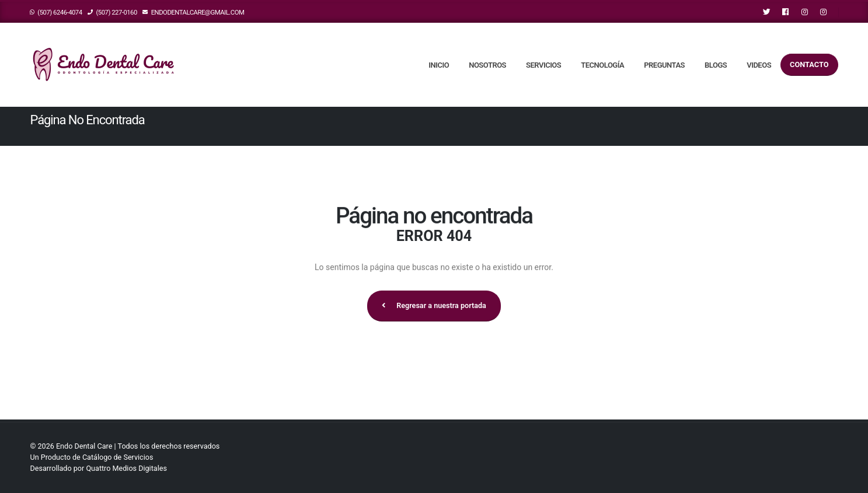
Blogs (716, 65)
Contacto (809, 64)
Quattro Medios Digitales (126, 468)
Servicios (543, 65)
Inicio (439, 65)
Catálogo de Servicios (118, 457)
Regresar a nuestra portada (434, 305)
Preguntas (664, 65)
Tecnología (602, 65)
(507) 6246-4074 (56, 12)
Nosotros (487, 65)
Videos (759, 65)
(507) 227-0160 (113, 12)
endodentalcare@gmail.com (194, 12)
